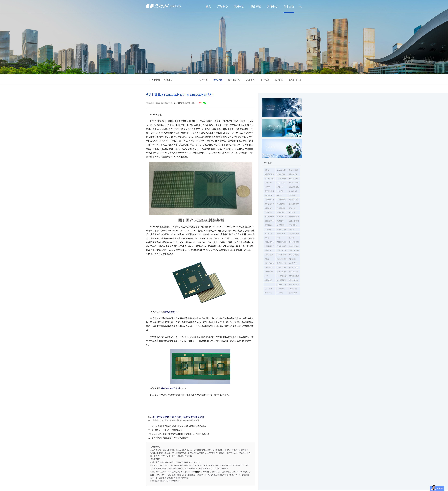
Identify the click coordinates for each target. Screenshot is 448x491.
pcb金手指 (293, 263)
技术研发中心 (234, 80)
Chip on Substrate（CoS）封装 (269, 187)
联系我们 (279, 80)
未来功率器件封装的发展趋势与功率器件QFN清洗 (168, 438)
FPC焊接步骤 (294, 276)
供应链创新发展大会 (282, 247)
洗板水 (267, 259)
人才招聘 (250, 80)
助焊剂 (267, 238)
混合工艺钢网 (294, 221)
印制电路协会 (269, 217)
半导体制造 (281, 233)
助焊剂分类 (269, 208)
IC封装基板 (186, 417)
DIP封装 (280, 293)
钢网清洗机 (269, 225)
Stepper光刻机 (281, 171)
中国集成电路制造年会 (269, 247)
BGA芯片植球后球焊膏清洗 (294, 285)
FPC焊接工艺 (282, 276)
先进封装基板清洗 (294, 187)
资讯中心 (169, 80)
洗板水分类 (281, 174)
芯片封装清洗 (294, 280)
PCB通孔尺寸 (269, 242)
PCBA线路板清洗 (269, 179)
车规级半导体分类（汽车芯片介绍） (170, 430)
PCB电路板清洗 (294, 243)
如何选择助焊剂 (294, 204)
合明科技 (178, 103)
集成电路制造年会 (294, 247)
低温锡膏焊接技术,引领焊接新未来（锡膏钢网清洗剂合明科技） (181, 426)
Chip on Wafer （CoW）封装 (282, 187)
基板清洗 (292, 229)
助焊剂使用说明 (269, 204)
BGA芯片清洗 (294, 255)
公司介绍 (203, 80)
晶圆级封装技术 (269, 192)
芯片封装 (292, 259)
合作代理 (265, 80)
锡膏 (279, 238)
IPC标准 (292, 212)
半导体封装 (293, 225)
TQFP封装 (293, 289)
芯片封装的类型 (269, 264)
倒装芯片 (268, 250)
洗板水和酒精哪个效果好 (269, 175)
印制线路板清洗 (282, 179)
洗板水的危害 (294, 272)
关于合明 (156, 80)
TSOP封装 (268, 289)
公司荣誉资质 (295, 80)
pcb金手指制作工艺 (294, 268)
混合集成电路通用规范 (294, 183)
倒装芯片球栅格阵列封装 (172, 417)
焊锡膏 (292, 238)
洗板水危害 (293, 293)
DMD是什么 (269, 195)
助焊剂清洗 (170, 312)
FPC (266, 276)
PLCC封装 (268, 293)
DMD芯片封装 (293, 192)
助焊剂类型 (281, 204)
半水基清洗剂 (173, 388)
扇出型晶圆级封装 (282, 281)
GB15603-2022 (268, 213)
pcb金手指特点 (269, 268)
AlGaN (279, 195)
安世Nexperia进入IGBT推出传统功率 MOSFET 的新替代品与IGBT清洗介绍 (178, 434)
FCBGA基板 (158, 417)
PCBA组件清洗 (294, 179)
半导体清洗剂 (294, 233)
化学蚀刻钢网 (294, 217)
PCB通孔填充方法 (282, 243)
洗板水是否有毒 (282, 272)
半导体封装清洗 (282, 230)
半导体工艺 (269, 233)
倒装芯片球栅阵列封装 (294, 251)
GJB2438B (268, 183)
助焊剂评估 (293, 208)
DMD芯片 (280, 191)
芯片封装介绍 (282, 263)
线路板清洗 (293, 174)
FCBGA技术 (269, 255)
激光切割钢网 (269, 221)
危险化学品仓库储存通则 (282, 213)
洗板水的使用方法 (282, 259)
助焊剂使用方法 (294, 200)
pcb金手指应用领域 (269, 272)
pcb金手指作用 (281, 268)
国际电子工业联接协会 (282, 217)
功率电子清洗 (269, 200)
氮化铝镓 (292, 195)
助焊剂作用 (269, 280)
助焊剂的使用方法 (282, 200)
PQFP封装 (281, 289)
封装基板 (268, 229)
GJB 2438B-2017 (281, 183)
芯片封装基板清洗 (198, 417)
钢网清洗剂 (281, 225)
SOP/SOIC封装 (282, 285)
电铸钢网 (280, 221)
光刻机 (267, 170)
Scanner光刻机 (294, 171)
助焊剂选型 (281, 208)
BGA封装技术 (282, 255)
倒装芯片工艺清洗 (282, 251)
